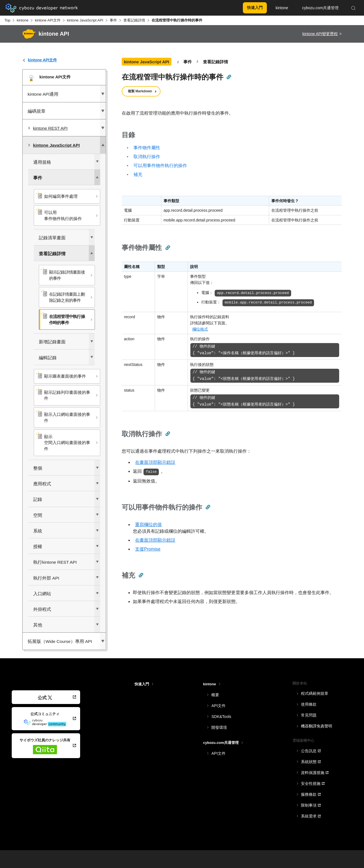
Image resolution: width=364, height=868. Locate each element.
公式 (45, 698)
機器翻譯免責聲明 (317, 726)
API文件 (218, 706)
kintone (23, 20)
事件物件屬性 (147, 148)
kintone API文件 (48, 20)
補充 (138, 174)
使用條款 (309, 704)
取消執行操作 (147, 157)
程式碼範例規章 (315, 693)
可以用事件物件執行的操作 (160, 166)
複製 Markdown (140, 91)
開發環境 (219, 727)
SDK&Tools (221, 717)
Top (7, 20)
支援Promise (148, 549)
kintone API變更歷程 (320, 34)
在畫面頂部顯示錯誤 (155, 462)
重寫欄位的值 (149, 525)
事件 (113, 20)
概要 (215, 695)
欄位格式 (200, 329)
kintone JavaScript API (85, 20)
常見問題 (309, 715)
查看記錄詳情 (134, 20)
